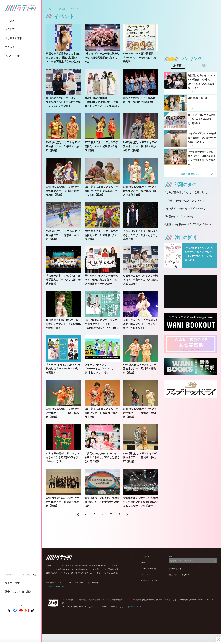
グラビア (10, 29)
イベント (75, 9)
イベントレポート (15, 56)
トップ (49, 9)
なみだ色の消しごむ (179, 192)
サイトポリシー (76, 583)
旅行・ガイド (176, 224)
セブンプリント (194, 200)
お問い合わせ (92, 583)
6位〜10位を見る (191, 174)
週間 (204, 66)
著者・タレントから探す (18, 592)
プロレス (174, 200)
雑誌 (171, 216)
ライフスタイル (200, 224)
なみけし (201, 192)
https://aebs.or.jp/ (133, 607)
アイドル (198, 208)
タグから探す (12, 583)
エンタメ (10, 20)
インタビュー (177, 208)
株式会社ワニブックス (56, 583)
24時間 (178, 66)
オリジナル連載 (13, 38)
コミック (10, 47)
